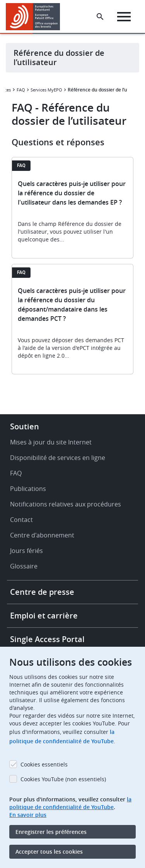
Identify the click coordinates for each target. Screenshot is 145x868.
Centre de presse (42, 592)
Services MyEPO (46, 90)
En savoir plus (28, 815)
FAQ (21, 90)
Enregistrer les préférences (51, 832)
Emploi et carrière (44, 616)
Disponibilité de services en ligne (58, 458)
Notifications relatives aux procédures (66, 504)
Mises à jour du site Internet (51, 442)
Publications (28, 489)
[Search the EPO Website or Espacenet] (100, 17)
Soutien (25, 426)
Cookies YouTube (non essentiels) (63, 779)
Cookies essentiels (44, 764)
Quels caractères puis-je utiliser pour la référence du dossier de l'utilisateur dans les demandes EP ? (72, 193)
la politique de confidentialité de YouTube (70, 803)
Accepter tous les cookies (49, 852)
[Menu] (124, 17)
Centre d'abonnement (42, 535)
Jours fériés (26, 551)
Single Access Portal (47, 639)
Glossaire (24, 566)
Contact (21, 520)
